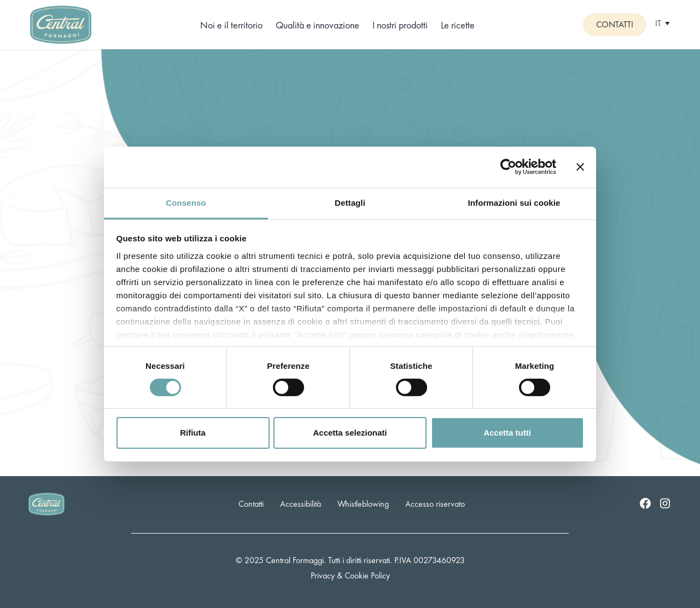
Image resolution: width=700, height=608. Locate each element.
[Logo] (61, 23)
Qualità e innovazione (317, 25)
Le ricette (458, 25)
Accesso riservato (435, 504)
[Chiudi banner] (580, 167)
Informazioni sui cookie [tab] (514, 202)
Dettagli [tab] (350, 202)
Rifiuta (193, 433)
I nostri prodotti (400, 25)
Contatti (615, 24)
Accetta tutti (507, 433)
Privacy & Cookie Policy (350, 575)
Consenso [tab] (186, 202)
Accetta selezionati (350, 433)
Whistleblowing (363, 504)
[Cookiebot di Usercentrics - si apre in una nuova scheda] (508, 167)
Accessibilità (301, 504)
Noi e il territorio (231, 25)
